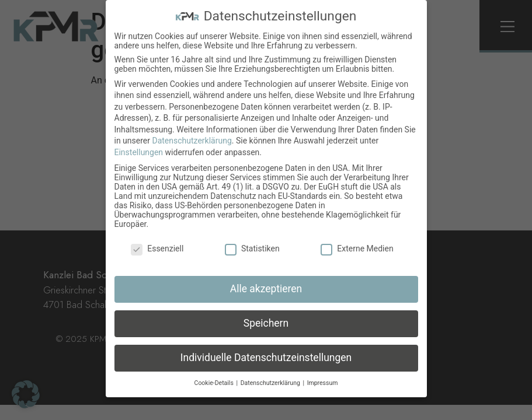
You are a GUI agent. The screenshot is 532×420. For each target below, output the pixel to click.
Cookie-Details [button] (215, 383)
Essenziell (157, 249)
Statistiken (252, 249)
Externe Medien (357, 249)
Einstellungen (139, 152)
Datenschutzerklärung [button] (271, 383)
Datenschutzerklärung (192, 141)
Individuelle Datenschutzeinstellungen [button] (266, 358)
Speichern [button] (266, 323)
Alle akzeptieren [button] (266, 289)
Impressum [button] (323, 383)
